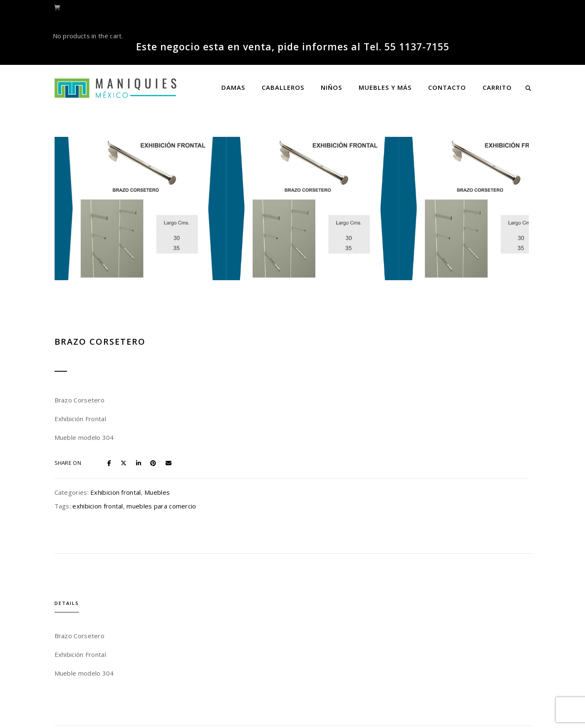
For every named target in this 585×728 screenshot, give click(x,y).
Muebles (463, 256)
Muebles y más (385, 87)
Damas (233, 87)
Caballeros (283, 87)
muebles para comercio (467, 269)
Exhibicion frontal (421, 256)
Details (188, 351)
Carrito (497, 87)
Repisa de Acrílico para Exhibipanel (477, 642)
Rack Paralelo (354, 642)
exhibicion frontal (404, 269)
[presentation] (177, 600)
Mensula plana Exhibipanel (231, 642)
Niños (331, 87)
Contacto (447, 87)
